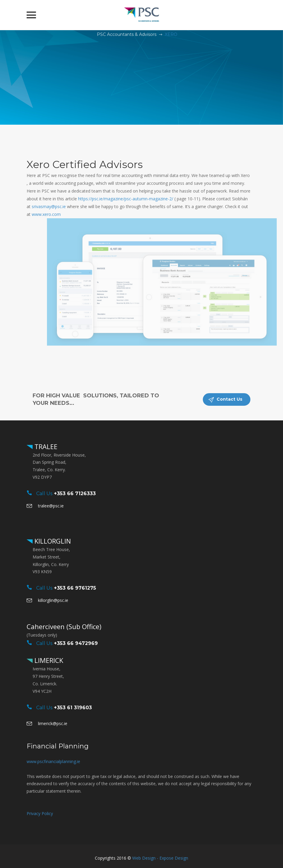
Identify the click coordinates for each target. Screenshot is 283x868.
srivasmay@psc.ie (49, 206)
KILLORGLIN (52, 541)
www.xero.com (46, 214)
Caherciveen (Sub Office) (64, 626)
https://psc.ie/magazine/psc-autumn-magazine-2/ (126, 199)
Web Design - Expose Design (160, 858)
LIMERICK (48, 660)
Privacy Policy (40, 813)
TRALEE (45, 446)
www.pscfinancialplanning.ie (53, 761)
